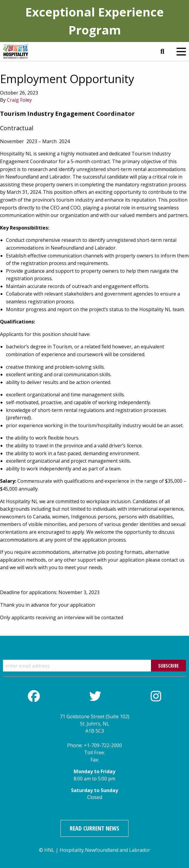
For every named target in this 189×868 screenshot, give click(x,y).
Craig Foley (19, 100)
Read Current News (94, 828)
